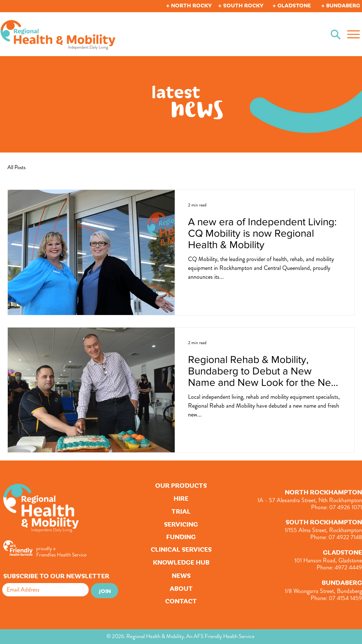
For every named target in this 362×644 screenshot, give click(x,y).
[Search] (336, 34)
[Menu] (353, 34)
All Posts (16, 167)
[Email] (43, 590)
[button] (189, 5)
